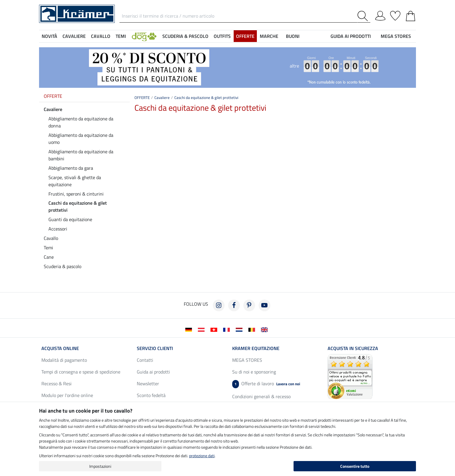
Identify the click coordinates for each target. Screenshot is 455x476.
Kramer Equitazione (256, 348)
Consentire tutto (355, 466)
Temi (48, 248)
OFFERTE (53, 96)
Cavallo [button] (101, 36)
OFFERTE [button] (245, 36)
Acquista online (60, 348)
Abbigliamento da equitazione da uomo (81, 139)
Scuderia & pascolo (63, 266)
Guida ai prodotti (153, 372)
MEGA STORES (396, 36)
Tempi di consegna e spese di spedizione (81, 372)
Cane (49, 257)
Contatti (145, 360)
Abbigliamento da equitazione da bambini (81, 155)
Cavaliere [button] (74, 36)
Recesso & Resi (57, 384)
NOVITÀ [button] (49, 36)
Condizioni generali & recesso (261, 396)
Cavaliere (53, 109)
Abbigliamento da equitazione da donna (81, 122)
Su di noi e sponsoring (254, 372)
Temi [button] (121, 36)
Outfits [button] (222, 36)
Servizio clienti (155, 348)
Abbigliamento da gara (71, 168)
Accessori (58, 229)
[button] (144, 36)
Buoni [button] (293, 36)
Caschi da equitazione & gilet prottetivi (78, 206)
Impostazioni (100, 466)
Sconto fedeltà (151, 395)
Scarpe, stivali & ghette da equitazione (75, 181)
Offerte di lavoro (266, 384)
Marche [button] (269, 36)
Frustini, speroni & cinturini (76, 194)
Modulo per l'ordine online (67, 395)
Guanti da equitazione (70, 219)
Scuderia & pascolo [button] (185, 36)
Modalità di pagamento (64, 360)
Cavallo (51, 238)
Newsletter (148, 384)
